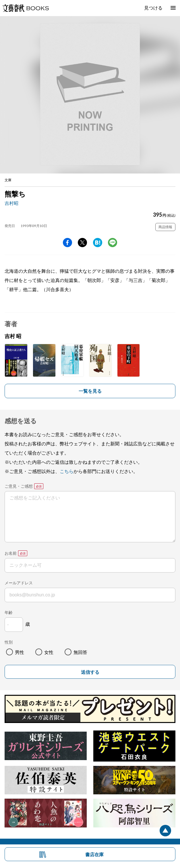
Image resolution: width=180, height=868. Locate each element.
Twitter (82, 243)
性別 (9, 642)
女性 (49, 652)
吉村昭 (11, 203)
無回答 (80, 652)
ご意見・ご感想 (19, 486)
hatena (98, 243)
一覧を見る (90, 391)
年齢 (9, 612)
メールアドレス (19, 583)
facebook (67, 243)
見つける (153, 8)
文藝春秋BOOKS (26, 8)
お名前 (11, 553)
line (113, 243)
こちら (67, 471)
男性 (20, 652)
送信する (90, 672)
